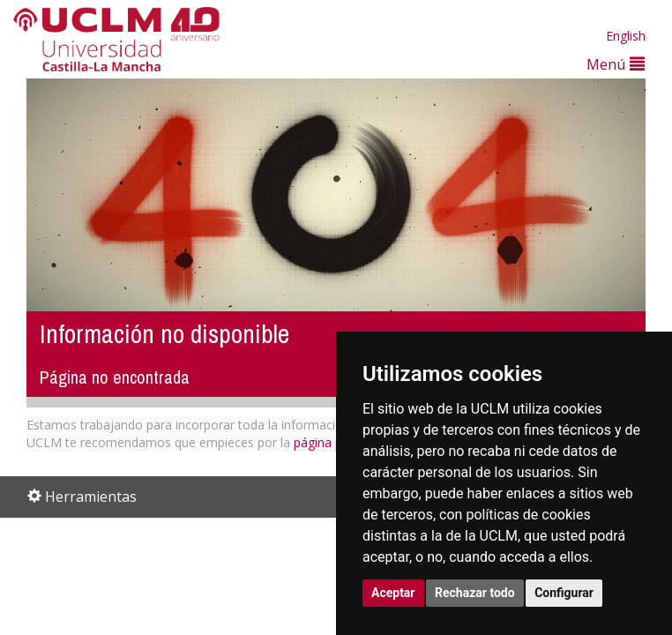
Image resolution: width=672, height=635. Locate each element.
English (626, 36)
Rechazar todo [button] (475, 593)
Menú (616, 64)
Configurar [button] (564, 593)
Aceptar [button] (393, 593)
